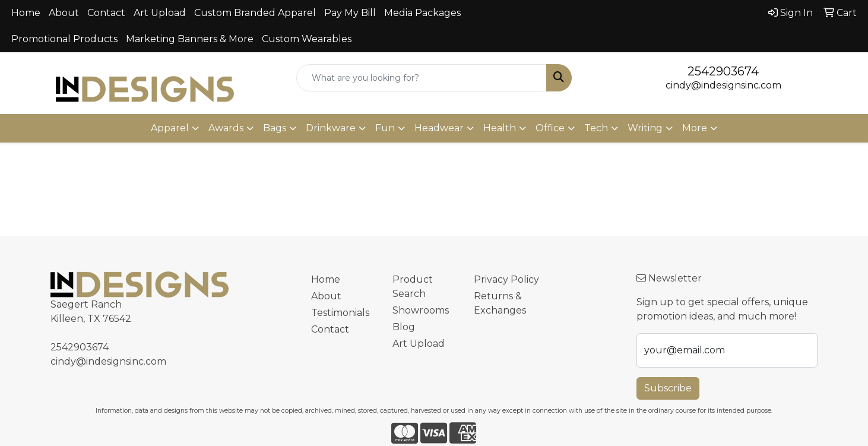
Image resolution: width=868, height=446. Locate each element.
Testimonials (340, 313)
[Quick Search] (421, 78)
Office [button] (550, 128)
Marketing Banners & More (190, 39)
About (64, 13)
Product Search (413, 287)
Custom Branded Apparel (255, 13)
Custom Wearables (307, 39)
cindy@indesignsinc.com (723, 85)
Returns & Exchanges (500, 303)
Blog (404, 327)
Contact (106, 13)
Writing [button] (645, 128)
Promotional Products (64, 39)
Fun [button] (385, 128)
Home (26, 13)
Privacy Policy (506, 279)
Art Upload (160, 13)
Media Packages (422, 13)
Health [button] (500, 128)
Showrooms (421, 310)
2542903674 (723, 71)
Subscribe (668, 388)
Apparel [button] (170, 128)
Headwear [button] (439, 128)
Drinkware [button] (331, 128)
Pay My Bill (350, 13)
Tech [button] (596, 128)
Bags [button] (275, 128)
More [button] (695, 128)
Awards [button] (226, 128)
